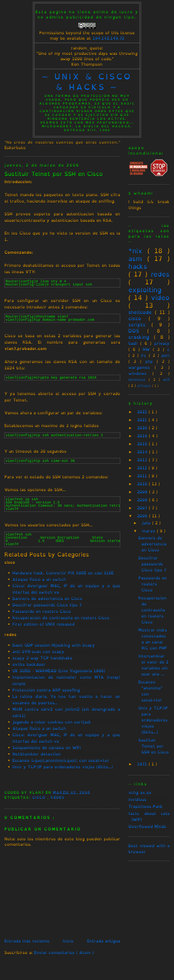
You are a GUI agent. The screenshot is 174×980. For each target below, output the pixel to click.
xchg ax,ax (140, 792)
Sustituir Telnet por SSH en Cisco (54, 174)
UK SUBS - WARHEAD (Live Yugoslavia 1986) (59, 671)
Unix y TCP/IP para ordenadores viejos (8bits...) (63, 767)
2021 (143, 420)
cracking (139, 337)
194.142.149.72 (108, 38)
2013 (143, 460)
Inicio (68, 941)
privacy (162, 343)
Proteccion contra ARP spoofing (46, 690)
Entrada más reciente (27, 941)
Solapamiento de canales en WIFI (47, 748)
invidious (137, 799)
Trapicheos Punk (146, 806)
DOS (134, 331)
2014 (143, 452)
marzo (149, 531)
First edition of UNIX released (43, 624)
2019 (143, 436)
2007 (143, 508)
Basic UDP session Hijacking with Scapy (54, 645)
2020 (143, 428)
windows (137, 373)
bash (133, 343)
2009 (143, 492)
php (149, 361)
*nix (135, 251)
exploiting (145, 290)
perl (165, 355)
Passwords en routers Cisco (42, 611)
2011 (143, 476)
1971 (143, 764)
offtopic (144, 386)
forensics (137, 379)
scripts (137, 325)
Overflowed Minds (147, 826)
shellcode (140, 312)
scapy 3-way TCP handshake (42, 658)
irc (144, 355)
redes (58, 797)
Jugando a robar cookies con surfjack (52, 722)
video (160, 298)
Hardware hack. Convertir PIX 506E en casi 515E (63, 573)
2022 (143, 412)
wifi (166, 379)
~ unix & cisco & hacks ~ (87, 82)
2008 (143, 500)
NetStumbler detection (37, 754)
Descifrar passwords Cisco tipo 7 (47, 605)
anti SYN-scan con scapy (38, 651)
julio (147, 523)
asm (135, 259)
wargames (139, 367)
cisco (40, 797)
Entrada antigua (104, 941)
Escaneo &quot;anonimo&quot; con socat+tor (61, 760)
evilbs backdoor (29, 664)
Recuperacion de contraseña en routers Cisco (61, 618)
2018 (143, 444)
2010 (143, 484)
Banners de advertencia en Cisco (47, 598)
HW (146, 349)
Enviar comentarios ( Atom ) (64, 952)
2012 (143, 468)
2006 (143, 516)
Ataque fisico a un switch (39, 579)
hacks (138, 266)
